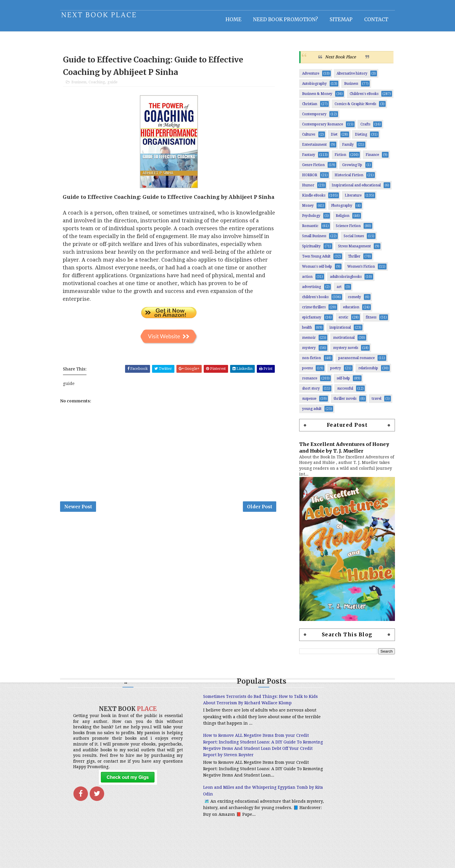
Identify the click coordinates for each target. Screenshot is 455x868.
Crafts (359, 127)
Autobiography (308, 87)
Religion (336, 219)
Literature (347, 199)
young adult (305, 412)
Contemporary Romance (316, 127)
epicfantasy (305, 320)
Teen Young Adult (310, 260)
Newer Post (84, 520)
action (301, 280)
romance (303, 381)
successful (339, 392)
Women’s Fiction (355, 270)
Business (85, 86)
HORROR (303, 178)
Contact (370, 19)
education (345, 310)
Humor (302, 188)
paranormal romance (350, 361)
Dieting (355, 138)
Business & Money (311, 97)
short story (305, 392)
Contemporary (308, 117)
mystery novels (339, 351)
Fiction (334, 158)
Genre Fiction (307, 168)
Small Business (308, 239)
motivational (337, 341)
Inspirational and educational (350, 188)
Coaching (103, 86)
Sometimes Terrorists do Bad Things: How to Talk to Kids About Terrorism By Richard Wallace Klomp (224, 706)
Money (301, 209)
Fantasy (302, 158)
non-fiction (305, 361)
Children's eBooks (358, 97)
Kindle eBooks (307, 199)
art (333, 290)
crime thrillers (307, 310)
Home (227, 19)
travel (370, 402)
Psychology (305, 219)
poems (301, 371)
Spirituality (305, 249)
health (301, 331)
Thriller (348, 260)
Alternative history (346, 77)
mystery (303, 351)
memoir (303, 341)
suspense (303, 402)
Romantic (304, 229)
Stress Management (348, 249)
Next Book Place (334, 60)
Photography (335, 209)
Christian (303, 107)
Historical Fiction (343, 178)
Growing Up (346, 168)
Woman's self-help (311, 270)
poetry (329, 371)
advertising (305, 290)
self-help (337, 381)
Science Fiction (342, 229)
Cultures (302, 138)
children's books (309, 300)
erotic (337, 320)
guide (119, 86)
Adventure (304, 77)
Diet (328, 138)
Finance (366, 158)
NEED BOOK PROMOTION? (279, 19)
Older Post (264, 520)
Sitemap (335, 19)
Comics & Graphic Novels (349, 107)
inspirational (334, 331)
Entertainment (308, 148)
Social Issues (347, 239)
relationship (362, 371)
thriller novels (339, 402)
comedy (348, 300)
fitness (365, 320)
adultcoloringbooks (339, 280)
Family (342, 148)
